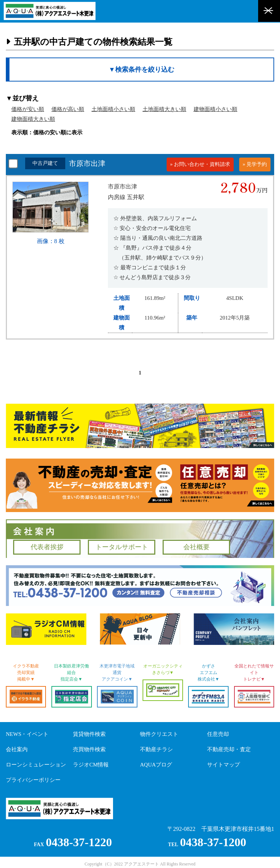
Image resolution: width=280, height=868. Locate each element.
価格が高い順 (68, 109)
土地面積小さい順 (113, 109)
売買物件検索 (89, 749)
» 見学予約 (255, 164)
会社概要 (197, 547)
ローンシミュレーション (36, 765)
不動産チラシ (156, 749)
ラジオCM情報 (91, 765)
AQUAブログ (156, 765)
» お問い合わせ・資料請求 (200, 164)
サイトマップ (223, 765)
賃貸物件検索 (89, 734)
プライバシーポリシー (33, 780)
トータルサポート (122, 547)
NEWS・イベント (27, 734)
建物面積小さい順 (215, 109)
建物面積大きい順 (33, 119)
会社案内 (17, 749)
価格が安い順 (28, 109)
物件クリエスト (159, 734)
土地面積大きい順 (164, 109)
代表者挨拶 (47, 547)
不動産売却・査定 (229, 749)
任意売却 (218, 734)
